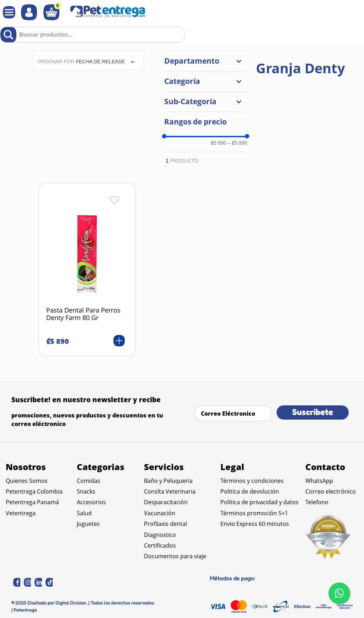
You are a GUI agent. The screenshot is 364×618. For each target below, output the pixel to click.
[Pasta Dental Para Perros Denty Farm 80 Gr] (87, 270)
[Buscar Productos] (10, 35)
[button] (206, 61)
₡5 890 (218, 143)
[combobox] (92, 35)
